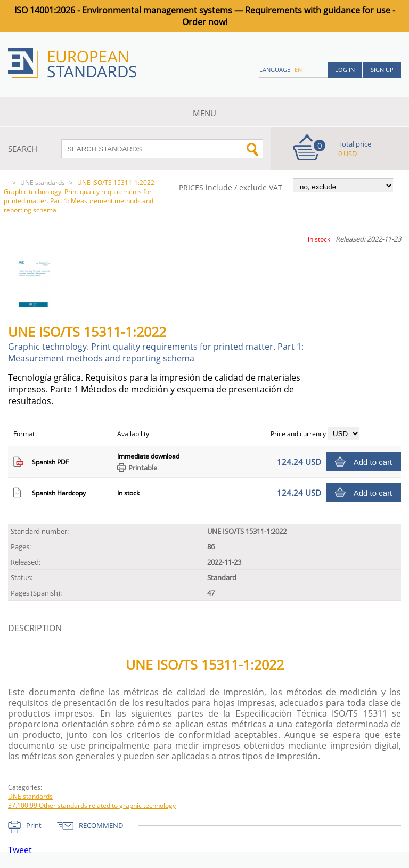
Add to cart (373, 462)
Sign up (382, 70)
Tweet (20, 850)
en (298, 70)
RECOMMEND (101, 825)
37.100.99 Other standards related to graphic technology (92, 805)
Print (34, 825)
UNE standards (43, 183)
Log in (345, 70)
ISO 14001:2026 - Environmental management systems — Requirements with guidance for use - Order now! (205, 16)
